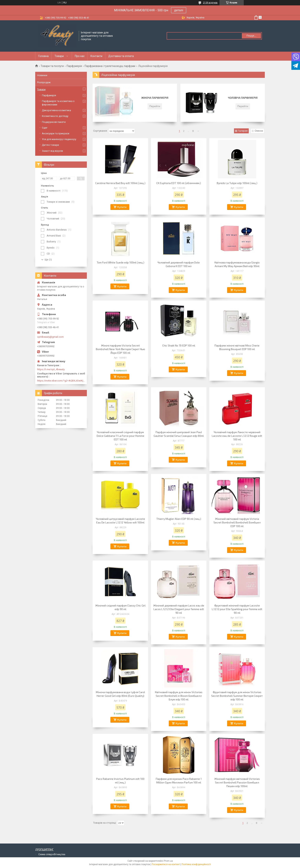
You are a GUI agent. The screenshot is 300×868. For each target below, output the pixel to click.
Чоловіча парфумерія (243, 98)
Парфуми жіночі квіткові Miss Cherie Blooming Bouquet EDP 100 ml (237, 347)
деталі (179, 10)
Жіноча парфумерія (155, 98)
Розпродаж (44, 82)
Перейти (155, 106)
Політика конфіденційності (196, 864)
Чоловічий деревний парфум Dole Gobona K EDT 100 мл (179, 264)
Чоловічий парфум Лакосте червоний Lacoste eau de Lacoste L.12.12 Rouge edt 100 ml (237, 436)
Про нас (80, 56)
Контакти (96, 56)
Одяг (45, 128)
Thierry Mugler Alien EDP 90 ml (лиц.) (179, 519)
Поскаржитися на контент (166, 864)
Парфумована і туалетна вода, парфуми (110, 66)
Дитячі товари (50, 145)
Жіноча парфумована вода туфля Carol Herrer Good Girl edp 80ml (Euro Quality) (120, 694)
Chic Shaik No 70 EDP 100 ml (179, 345)
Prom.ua (168, 861)
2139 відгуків (210, 3)
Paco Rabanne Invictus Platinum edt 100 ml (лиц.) (120, 781)
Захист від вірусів (52, 151)
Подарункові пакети (54, 122)
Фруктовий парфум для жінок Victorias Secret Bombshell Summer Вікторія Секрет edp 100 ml (237, 696)
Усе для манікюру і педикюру (59, 139)
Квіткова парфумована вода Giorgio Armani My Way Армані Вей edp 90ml (237, 264)
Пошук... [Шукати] (251, 36)
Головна (43, 56)
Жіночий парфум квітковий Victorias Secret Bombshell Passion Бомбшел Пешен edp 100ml (237, 782)
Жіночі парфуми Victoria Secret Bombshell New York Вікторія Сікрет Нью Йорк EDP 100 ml (120, 349)
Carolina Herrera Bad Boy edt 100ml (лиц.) (120, 183)
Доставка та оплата (121, 56)
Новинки (42, 75)
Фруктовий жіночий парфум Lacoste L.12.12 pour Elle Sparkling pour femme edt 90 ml (237, 609)
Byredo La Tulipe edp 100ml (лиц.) (237, 183)
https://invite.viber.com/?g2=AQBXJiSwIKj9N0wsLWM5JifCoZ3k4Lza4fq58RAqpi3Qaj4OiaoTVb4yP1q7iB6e (61, 381)
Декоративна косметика (56, 110)
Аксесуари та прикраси (56, 133)
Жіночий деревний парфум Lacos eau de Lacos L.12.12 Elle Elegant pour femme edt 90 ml (179, 609)
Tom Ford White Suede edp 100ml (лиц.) (120, 262)
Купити (122, 207)
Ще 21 (48, 260)
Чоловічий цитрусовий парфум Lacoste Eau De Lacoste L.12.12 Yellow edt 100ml (120, 521)
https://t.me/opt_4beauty (51, 369)
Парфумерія (74, 66)
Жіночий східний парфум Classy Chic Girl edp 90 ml (120, 607)
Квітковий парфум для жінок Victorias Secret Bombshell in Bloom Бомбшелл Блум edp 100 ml (179, 696)
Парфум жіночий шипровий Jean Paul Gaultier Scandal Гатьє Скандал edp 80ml (179, 434)
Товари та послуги (52, 66)
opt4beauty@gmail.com (50, 337)
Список (259, 131)
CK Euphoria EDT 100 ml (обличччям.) (179, 183)
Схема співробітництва (52, 854)
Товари (59, 56)
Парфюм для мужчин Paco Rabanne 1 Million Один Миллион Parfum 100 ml (179, 781)
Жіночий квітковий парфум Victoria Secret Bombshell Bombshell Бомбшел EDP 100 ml (237, 522)
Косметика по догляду (55, 116)
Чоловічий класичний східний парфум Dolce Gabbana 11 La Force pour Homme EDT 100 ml (120, 436)
